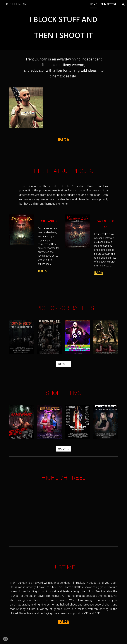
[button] (123, 4)
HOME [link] (93, 4)
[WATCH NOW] (64, 364)
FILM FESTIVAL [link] (109, 4)
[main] (63, 26)
